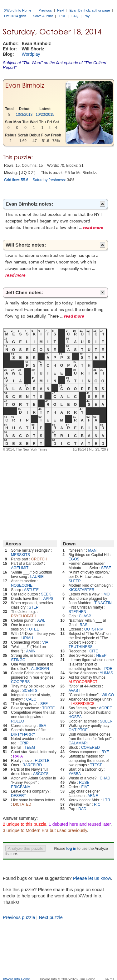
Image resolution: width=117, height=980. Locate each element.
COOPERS (20, 682)
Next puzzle (51, 917)
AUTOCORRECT (83, 682)
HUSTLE (42, 761)
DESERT (18, 796)
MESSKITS (20, 555)
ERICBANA (20, 787)
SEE (44, 704)
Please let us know (92, 878)
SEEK (46, 594)
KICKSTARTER (82, 590)
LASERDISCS (83, 704)
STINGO (18, 660)
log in (71, 849)
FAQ (75, 16)
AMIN (31, 651)
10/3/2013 (24, 115)
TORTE (48, 708)
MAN (92, 550)
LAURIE (37, 577)
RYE (105, 752)
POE (108, 669)
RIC (97, 804)
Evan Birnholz (25, 85)
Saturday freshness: (49, 180)
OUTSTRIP (94, 629)
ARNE (93, 796)
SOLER (106, 721)
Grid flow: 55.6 (16, 180)
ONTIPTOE (78, 730)
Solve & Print (43, 16)
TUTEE (33, 629)
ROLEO (17, 721)
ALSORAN (40, 669)
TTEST (96, 765)
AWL (41, 620)
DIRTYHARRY (23, 734)
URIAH (27, 638)
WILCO (108, 695)
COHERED (90, 748)
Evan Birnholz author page (90, 10)
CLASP (85, 616)
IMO (106, 594)
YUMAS (107, 673)
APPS (48, 599)
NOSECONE (22, 585)
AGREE (105, 708)
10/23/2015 (45, 115)
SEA (42, 726)
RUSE (84, 783)
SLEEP (75, 581)
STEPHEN (78, 612)
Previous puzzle (19, 917)
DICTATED (22, 804)
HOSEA (75, 717)
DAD (82, 809)
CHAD (105, 778)
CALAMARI (78, 743)
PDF (63, 16)
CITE (94, 651)
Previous (45, 10)
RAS (83, 625)
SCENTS (30, 691)
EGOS (74, 559)
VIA (45, 642)
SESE (106, 568)
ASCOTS (41, 774)
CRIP (24, 743)
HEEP (102, 656)
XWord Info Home (18, 10)
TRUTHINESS (81, 647)
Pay (87, 16)
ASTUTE (31, 590)
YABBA (75, 774)
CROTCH (39, 559)
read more (93, 227)
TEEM (30, 748)
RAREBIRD (32, 765)
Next (61, 10)
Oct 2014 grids (15, 16)
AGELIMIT (20, 568)
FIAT (85, 787)
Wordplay (31, 54)
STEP (34, 607)
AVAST (75, 691)
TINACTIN (103, 603)
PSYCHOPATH (24, 616)
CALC (31, 699)
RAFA (18, 756)
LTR (107, 800)
